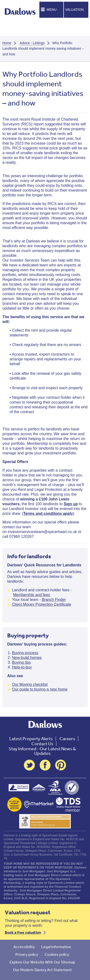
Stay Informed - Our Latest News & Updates (42, 751)
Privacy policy (27, 954)
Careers (67, 739)
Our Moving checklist (30, 684)
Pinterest (61, 765)
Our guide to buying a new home (40, 689)
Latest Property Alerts (31, 739)
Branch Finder (54, 600)
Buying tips (21, 662)
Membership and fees (31, 595)
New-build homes (27, 658)
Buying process (25, 653)
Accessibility (24, 947)
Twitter (29, 765)
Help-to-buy (22, 667)
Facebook (45, 765)
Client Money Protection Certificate (42, 604)
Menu (51, 10)
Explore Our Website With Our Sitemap (42, 962)
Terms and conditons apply (48, 513)
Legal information (56, 947)
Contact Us (42, 744)
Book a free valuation (23, 932)
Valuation (75, 10)
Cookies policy (57, 954)
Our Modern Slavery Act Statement (42, 970)
